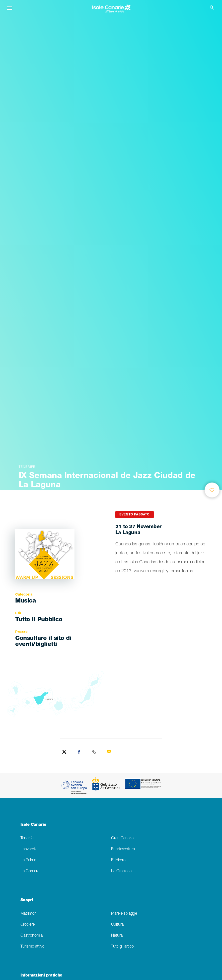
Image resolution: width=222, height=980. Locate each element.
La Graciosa (121, 871)
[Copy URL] (94, 752)
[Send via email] (109, 752)
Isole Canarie (33, 825)
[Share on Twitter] (64, 752)
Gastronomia (32, 936)
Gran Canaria (122, 838)
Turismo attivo (32, 947)
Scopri (27, 900)
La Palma (28, 860)
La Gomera (30, 871)
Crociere (28, 925)
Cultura (117, 925)
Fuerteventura (123, 849)
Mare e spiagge (124, 914)
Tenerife (27, 838)
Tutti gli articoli (123, 947)
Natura (117, 936)
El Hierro (118, 860)
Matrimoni (29, 914)
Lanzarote (29, 849)
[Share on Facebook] (79, 752)
